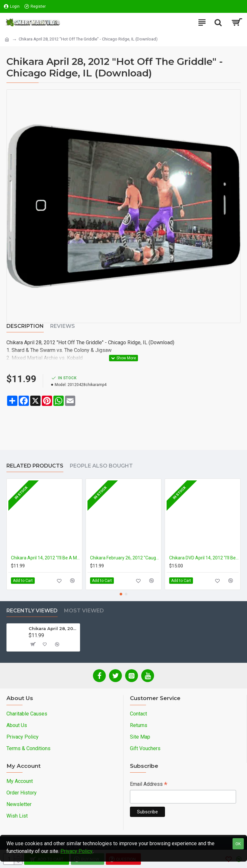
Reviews (63, 326)
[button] (121, 594)
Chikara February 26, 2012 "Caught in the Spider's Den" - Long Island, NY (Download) (125, 558)
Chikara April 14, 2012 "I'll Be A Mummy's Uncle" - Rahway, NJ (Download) (46, 558)
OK (238, 844)
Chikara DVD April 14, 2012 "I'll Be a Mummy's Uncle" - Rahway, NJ (204, 558)
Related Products (35, 466)
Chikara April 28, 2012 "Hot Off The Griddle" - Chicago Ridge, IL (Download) (53, 628)
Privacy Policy (77, 851)
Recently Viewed (32, 611)
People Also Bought (101, 466)
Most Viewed (84, 611)
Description (25, 326)
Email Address (149, 785)
